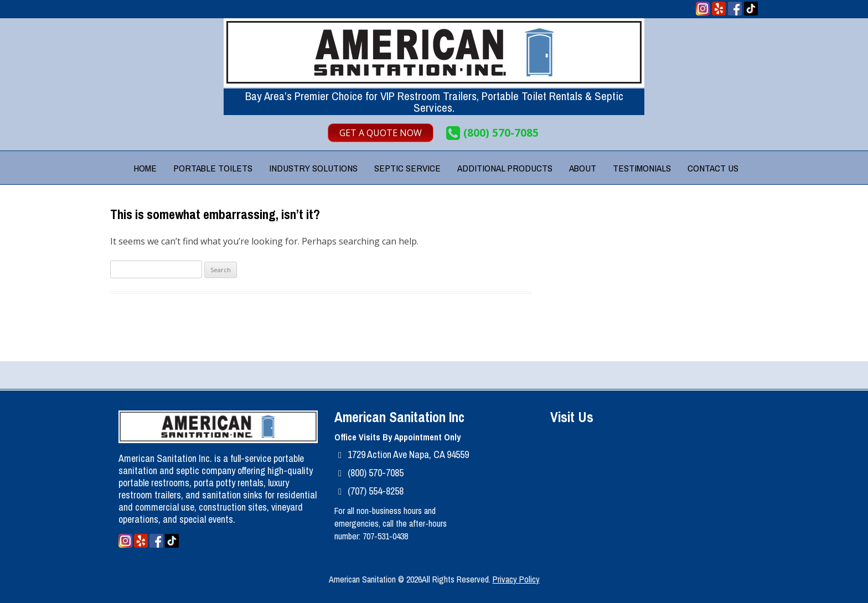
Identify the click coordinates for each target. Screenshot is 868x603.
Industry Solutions (313, 168)
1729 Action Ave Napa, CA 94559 (408, 454)
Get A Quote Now (381, 133)
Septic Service (407, 168)
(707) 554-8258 (376, 491)
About (583, 168)
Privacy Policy (516, 579)
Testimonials (642, 168)
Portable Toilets (213, 168)
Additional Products (505, 168)
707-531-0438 (385, 536)
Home (145, 168)
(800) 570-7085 (501, 133)
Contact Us (713, 168)
